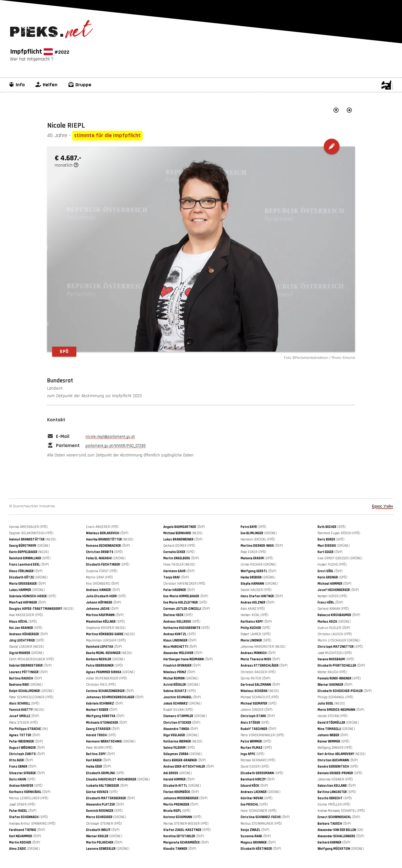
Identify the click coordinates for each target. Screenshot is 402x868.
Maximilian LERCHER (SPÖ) (106, 641)
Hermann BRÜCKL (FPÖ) (258, 540)
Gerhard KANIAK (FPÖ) (333, 609)
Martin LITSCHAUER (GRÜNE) (339, 641)
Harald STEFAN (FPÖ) (332, 716)
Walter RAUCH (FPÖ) (332, 672)
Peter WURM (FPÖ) (99, 748)
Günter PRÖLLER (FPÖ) (334, 805)
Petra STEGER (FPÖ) (23, 723)
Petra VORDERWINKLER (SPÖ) (262, 735)
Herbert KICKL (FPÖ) (254, 615)
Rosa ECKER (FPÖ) (253, 552)
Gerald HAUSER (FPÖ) (256, 590)
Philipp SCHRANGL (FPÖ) (335, 697)
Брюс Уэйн (382, 506)
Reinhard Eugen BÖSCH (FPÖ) (339, 533)
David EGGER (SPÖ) (255, 767)
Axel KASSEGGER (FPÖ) (26, 615)
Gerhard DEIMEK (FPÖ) (179, 546)
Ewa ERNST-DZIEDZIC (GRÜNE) (340, 558)
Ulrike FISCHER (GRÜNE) (258, 565)
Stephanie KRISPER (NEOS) (106, 628)
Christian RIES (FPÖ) (101, 685)
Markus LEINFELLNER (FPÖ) (29, 798)
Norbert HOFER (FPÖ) (332, 596)
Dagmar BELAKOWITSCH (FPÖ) (31, 533)
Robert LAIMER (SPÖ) (255, 634)
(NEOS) (183, 533)
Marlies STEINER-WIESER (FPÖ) (186, 824)
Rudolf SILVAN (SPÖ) (178, 710)
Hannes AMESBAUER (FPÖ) (28, 527)
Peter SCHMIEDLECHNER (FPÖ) (31, 697)
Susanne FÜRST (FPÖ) (102, 571)
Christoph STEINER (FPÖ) (104, 824)
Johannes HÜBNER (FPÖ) (335, 780)
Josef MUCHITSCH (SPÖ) (335, 653)
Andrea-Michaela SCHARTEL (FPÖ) (341, 811)
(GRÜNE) (259, 533)
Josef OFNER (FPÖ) (22, 805)
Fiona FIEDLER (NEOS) (179, 565)
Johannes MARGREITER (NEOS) (263, 647)
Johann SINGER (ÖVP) (256, 710)
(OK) (28, 729)
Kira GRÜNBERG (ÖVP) (102, 584)
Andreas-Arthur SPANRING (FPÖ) (32, 824)
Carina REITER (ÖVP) (255, 679)
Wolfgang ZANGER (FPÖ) (335, 748)
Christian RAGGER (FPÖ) (258, 672)
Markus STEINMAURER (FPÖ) (261, 824)
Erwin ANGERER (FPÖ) (102, 527)
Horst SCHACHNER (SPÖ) (258, 811)
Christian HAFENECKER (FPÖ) (184, 584)
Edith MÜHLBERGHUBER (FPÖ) (31, 659)
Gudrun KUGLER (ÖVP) (334, 628)
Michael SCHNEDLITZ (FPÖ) (260, 697)
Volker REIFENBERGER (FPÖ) (106, 679)
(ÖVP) (184, 527)
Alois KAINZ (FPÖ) (253, 609)
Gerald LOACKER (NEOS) (26, 647)
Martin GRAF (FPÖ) (99, 578)
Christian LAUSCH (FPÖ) (335, 634)
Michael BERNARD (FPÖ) (258, 760)
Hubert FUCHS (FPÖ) (332, 565)
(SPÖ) (253, 527)
